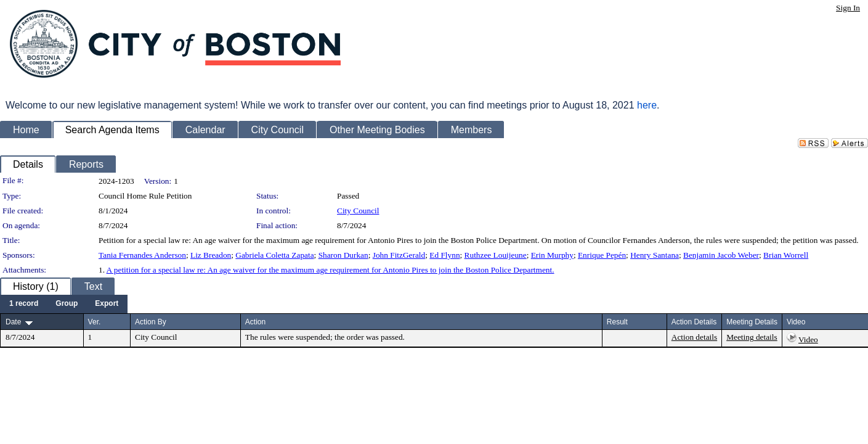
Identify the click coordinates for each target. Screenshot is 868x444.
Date (13, 322)
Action (255, 322)
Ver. (95, 322)
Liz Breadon (211, 255)
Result (617, 322)
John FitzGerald (399, 255)
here (647, 105)
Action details (694, 337)
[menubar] (64, 304)
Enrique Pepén (602, 255)
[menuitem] (24, 304)
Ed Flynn (444, 255)
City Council (358, 211)
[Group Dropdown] (67, 304)
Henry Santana (655, 255)
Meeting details (752, 337)
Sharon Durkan (343, 255)
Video (808, 339)
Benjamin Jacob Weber (721, 255)
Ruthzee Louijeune (496, 255)
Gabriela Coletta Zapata (274, 255)
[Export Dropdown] (107, 304)
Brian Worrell (786, 255)
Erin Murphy (552, 255)
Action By (151, 322)
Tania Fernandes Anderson (142, 255)
